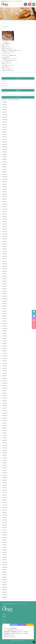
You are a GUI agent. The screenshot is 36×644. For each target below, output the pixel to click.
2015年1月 (5, 411)
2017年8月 (5, 363)
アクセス (5, 620)
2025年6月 (5, 130)
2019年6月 (5, 309)
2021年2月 (5, 259)
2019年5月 (5, 311)
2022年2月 (5, 229)
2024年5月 (5, 162)
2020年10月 (5, 269)
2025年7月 (5, 127)
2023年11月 (5, 177)
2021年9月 (5, 241)
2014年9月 (5, 421)
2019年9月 (5, 301)
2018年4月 (5, 343)
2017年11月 (5, 356)
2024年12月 (5, 144)
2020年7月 (5, 276)
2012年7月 (5, 485)
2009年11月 (5, 565)
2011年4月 (5, 523)
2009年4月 (5, 582)
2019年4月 (5, 314)
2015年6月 (5, 398)
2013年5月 (5, 460)
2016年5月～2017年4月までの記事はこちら (12, 100)
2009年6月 (5, 577)
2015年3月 (5, 406)
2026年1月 (5, 112)
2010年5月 (5, 550)
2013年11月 (5, 445)
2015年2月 (5, 408)
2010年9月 (5, 540)
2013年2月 (5, 468)
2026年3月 (5, 107)
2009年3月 (5, 585)
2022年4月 (5, 224)
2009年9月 (5, 570)
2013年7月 (5, 455)
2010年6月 (5, 547)
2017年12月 (5, 353)
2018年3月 (5, 346)
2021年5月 (5, 251)
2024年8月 (5, 154)
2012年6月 (5, 488)
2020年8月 (5, 274)
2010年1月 (5, 560)
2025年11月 (5, 117)
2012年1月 (5, 500)
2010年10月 (5, 537)
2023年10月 (5, 179)
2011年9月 (5, 510)
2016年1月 (5, 381)
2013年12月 (5, 443)
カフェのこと (5, 86)
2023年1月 (5, 202)
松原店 (34, 313)
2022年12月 (5, 204)
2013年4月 (5, 463)
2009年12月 (5, 562)
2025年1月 (5, 142)
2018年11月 (5, 326)
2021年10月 (5, 239)
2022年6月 (5, 219)
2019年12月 (5, 294)
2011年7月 (5, 515)
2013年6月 (5, 458)
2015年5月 (5, 401)
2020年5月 (5, 281)
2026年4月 (5, 105)
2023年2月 (5, 199)
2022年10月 (5, 209)
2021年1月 (5, 261)
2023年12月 (5, 174)
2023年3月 (5, 197)
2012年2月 (5, 498)
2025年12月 (5, 115)
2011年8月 (5, 513)
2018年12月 (5, 324)
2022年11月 (5, 207)
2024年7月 (5, 157)
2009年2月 (5, 587)
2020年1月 (5, 291)
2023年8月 (5, 184)
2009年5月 (5, 580)
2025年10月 (5, 120)
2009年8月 (5, 572)
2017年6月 (5, 368)
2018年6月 (5, 338)
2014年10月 (5, 418)
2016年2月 (5, 378)
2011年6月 (5, 518)
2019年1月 (5, 321)
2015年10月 (5, 388)
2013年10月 (5, 448)
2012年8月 (5, 483)
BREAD (34, 324)
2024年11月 (5, 147)
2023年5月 (5, 192)
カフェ (14, 625)
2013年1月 (5, 470)
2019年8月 (5, 304)
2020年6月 (5, 279)
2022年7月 (5, 217)
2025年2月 (5, 139)
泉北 (30, 625)
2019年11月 (5, 296)
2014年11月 (5, 416)
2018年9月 (5, 331)
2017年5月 (5, 371)
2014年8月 (5, 423)
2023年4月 (5, 194)
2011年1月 (5, 530)
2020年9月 (5, 271)
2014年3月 (5, 435)
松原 (22, 625)
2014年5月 (5, 431)
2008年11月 (5, 595)
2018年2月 (5, 348)
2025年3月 (5, 137)
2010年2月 (5, 557)
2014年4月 (5, 433)
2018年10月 (5, 329)
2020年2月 (5, 289)
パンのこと (5, 83)
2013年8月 (5, 453)
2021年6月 (5, 249)
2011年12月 (5, 503)
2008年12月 (5, 592)
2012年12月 (5, 473)
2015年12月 (5, 383)
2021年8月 (5, 244)
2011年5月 (5, 520)
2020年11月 (5, 266)
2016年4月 (5, 373)
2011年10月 (5, 508)
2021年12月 (5, 234)
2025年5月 (5, 132)
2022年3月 (5, 227)
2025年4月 (5, 134)
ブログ (4, 622)
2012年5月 (5, 490)
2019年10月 (5, 299)
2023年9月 (5, 182)
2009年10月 (5, 567)
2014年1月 (5, 440)
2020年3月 (5, 286)
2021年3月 (5, 256)
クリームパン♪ (6, 93)
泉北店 (34, 317)
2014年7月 (5, 426)
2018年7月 (5, 336)
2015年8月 (5, 393)
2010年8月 (5, 542)
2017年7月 (5, 366)
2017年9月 (5, 361)
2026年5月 (5, 102)
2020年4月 (5, 284)
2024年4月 (5, 164)
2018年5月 (5, 341)
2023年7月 (5, 187)
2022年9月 (5, 212)
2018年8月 (5, 333)
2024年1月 (5, 172)
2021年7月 (5, 246)
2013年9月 (5, 450)
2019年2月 (5, 319)
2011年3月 (5, 525)
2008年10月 (5, 597)
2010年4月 (5, 552)
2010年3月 (5, 555)
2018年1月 (5, 351)
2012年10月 (5, 478)
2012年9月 (5, 480)
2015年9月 (5, 391)
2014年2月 (5, 438)
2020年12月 (5, 264)
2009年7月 (5, 575)
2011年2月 (5, 528)
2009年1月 (5, 590)
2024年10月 (5, 149)
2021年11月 (5, 236)
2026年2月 (5, 110)
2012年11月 (5, 475)
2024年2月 (5, 169)
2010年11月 (5, 535)
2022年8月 (5, 214)
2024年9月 (5, 152)
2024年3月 (5, 167)
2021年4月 (5, 254)
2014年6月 (5, 428)
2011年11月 (5, 505)
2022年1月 (5, 232)
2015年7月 (5, 396)
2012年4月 (5, 493)
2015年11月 (5, 386)
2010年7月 (5, 545)
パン (4, 618)
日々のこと (5, 81)
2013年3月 (5, 465)
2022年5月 (5, 222)
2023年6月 (5, 189)
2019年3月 (5, 316)
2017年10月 (5, 358)
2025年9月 (5, 122)
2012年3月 (5, 495)
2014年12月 (5, 413)
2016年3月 (5, 376)
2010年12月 (5, 532)
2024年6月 (5, 159)
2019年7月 (5, 306)
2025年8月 (5, 125)
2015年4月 (5, 403)
